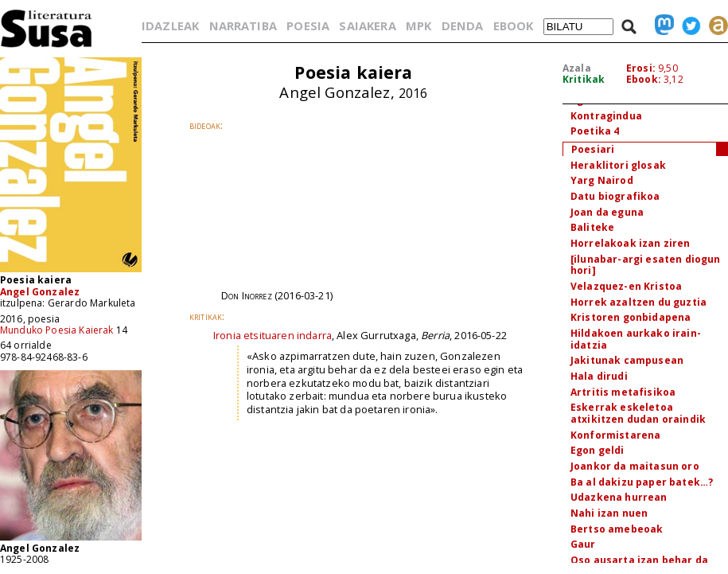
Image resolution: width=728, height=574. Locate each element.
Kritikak (584, 79)
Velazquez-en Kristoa (626, 286)
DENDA (463, 25)
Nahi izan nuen (609, 513)
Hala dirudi (599, 376)
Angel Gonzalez (40, 292)
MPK (419, 25)
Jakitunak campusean (627, 360)
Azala (577, 68)
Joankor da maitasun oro (635, 466)
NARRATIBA (243, 25)
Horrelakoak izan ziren (631, 243)
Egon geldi (598, 450)
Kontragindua (606, 116)
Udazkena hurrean (619, 497)
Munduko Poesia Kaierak (57, 330)
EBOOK (514, 25)
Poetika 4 (595, 131)
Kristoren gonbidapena (631, 317)
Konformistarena (615, 435)
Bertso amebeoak (617, 529)
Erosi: (641, 68)
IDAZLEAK (170, 25)
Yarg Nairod (602, 180)
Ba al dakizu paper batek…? (642, 482)
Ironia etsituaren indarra (273, 335)
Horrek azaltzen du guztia (638, 302)
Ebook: (644, 79)
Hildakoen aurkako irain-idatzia (636, 339)
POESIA (308, 25)
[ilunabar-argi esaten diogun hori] (645, 265)
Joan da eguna (607, 212)
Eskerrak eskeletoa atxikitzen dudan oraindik (638, 413)
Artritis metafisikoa (623, 392)
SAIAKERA (367, 25)
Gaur (583, 544)
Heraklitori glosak (618, 165)
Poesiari (593, 149)
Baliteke (592, 227)
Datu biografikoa (615, 196)
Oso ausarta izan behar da (639, 560)
